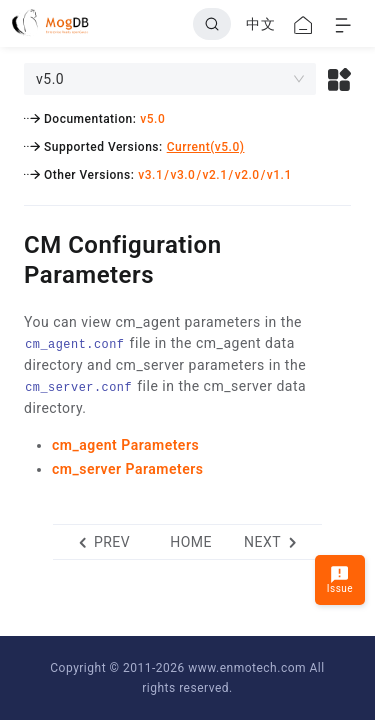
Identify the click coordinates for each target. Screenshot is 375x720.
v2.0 (247, 175)
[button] (339, 79)
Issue (340, 579)
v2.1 (215, 175)
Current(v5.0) (206, 147)
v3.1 (150, 175)
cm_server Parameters (128, 469)
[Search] (212, 24)
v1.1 (279, 175)
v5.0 (152, 119)
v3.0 (182, 175)
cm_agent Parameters (125, 445)
